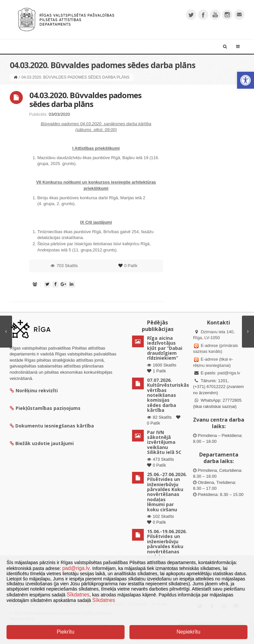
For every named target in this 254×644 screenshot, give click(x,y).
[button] (246, 80)
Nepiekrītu (188, 632)
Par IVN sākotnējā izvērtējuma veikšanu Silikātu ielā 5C (164, 442)
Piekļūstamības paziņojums (45, 408)
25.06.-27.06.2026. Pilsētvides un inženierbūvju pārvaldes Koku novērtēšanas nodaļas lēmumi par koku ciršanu (167, 492)
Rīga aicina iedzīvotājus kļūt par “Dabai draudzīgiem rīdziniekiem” (165, 348)
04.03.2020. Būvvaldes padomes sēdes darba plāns (85, 99)
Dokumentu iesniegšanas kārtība (55, 426)
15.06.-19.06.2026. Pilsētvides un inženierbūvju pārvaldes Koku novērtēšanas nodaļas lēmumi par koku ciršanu (167, 549)
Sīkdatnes (78, 595)
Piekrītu (66, 632)
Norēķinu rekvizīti (34, 390)
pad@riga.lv (229, 373)
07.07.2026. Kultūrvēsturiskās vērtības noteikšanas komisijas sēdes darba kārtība (168, 395)
